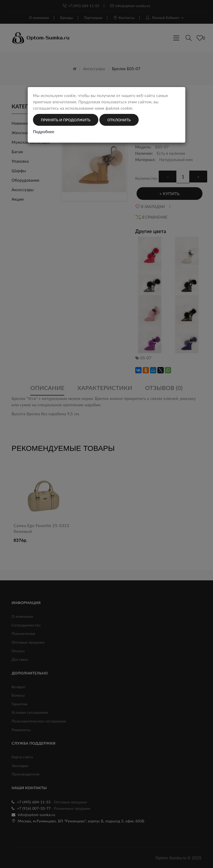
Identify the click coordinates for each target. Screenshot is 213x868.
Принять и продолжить (66, 120)
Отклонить (119, 120)
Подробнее (44, 132)
